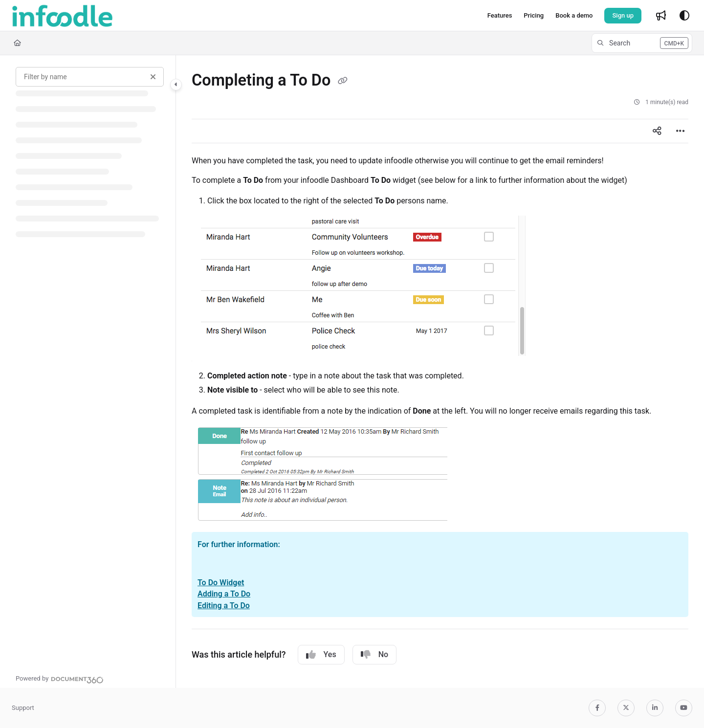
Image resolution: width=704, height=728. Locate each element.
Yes (321, 655)
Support (23, 708)
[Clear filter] (153, 77)
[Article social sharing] (657, 131)
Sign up (623, 15)
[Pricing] (534, 16)
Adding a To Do (224, 594)
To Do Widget (221, 583)
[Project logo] (62, 16)
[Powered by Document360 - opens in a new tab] (60, 679)
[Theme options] (684, 16)
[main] (440, 372)
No (374, 655)
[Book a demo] (574, 16)
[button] (642, 43)
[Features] (500, 16)
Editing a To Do (224, 606)
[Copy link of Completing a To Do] (343, 81)
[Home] (17, 43)
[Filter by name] (90, 77)
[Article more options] (681, 131)
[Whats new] (661, 16)
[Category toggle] (176, 85)
